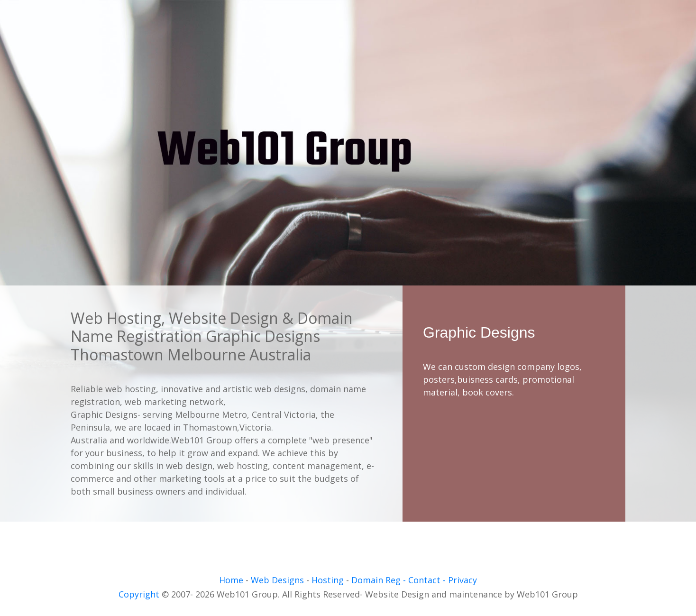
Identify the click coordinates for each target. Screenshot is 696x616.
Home (231, 580)
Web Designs (279, 580)
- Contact (422, 580)
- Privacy (460, 580)
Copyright (139, 594)
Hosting (328, 580)
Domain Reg (375, 580)
